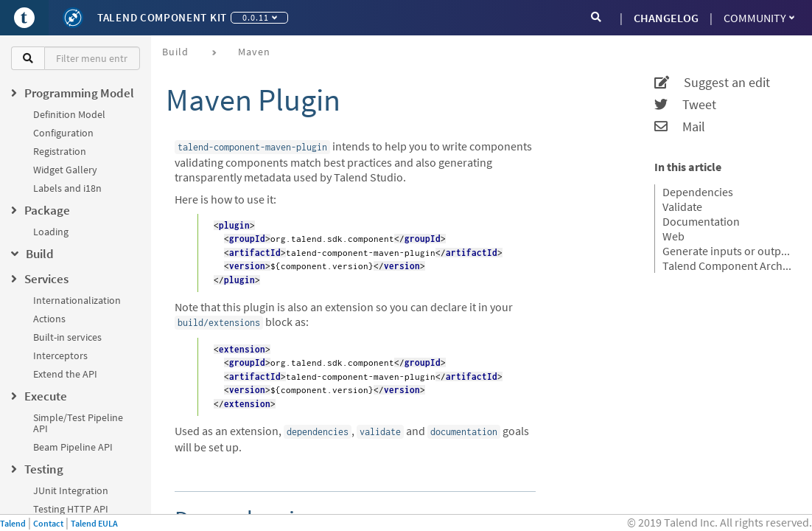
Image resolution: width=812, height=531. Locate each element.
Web (673, 236)
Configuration (63, 133)
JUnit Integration (71, 490)
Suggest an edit (712, 83)
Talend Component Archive (728, 265)
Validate (682, 206)
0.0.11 (260, 17)
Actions (49, 319)
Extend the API (65, 374)
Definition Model (69, 114)
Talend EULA (94, 523)
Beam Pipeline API (73, 447)
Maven (254, 52)
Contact (48, 523)
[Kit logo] (73, 18)
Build (175, 52)
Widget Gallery (65, 170)
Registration (60, 151)
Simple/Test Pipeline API (78, 423)
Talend (13, 523)
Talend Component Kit (162, 17)
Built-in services (67, 337)
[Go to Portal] (24, 18)
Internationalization (77, 300)
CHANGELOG (666, 18)
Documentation (701, 221)
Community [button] (759, 18)
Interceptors (60, 355)
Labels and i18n (67, 188)
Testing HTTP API (71, 509)
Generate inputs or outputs (728, 251)
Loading (51, 232)
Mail (680, 127)
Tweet (685, 105)
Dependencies (698, 192)
